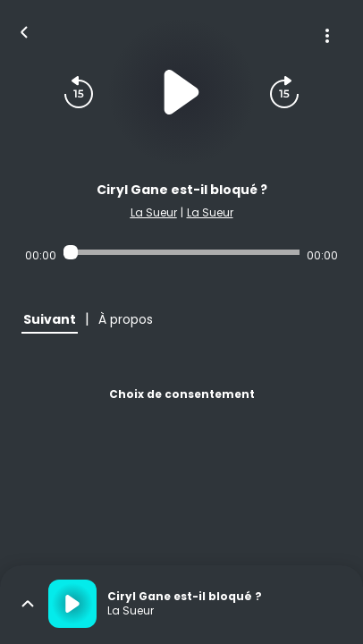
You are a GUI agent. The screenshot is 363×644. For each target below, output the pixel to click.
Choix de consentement (182, 394)
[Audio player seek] (181, 252)
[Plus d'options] (327, 36)
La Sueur (154, 212)
